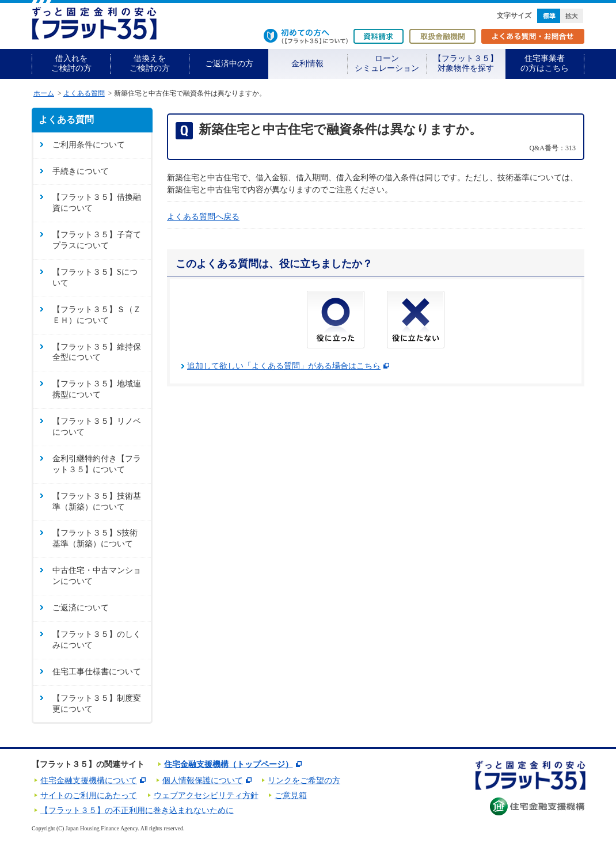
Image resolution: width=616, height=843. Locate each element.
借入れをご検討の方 (71, 63)
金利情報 (307, 64)
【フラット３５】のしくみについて (97, 640)
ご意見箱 (291, 795)
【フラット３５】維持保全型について (97, 352)
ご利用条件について (89, 145)
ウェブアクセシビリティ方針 (206, 795)
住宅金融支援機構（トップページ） (229, 764)
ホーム (44, 93)
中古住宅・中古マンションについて (97, 576)
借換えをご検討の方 (150, 63)
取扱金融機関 (442, 36)
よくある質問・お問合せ (533, 36)
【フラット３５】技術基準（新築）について (97, 502)
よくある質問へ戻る (203, 217)
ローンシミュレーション (387, 63)
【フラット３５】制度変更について (97, 704)
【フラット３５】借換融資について (97, 203)
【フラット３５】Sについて (95, 278)
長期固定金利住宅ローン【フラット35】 (94, 23)
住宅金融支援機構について (89, 781)
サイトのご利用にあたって (89, 795)
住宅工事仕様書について (97, 672)
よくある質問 (84, 93)
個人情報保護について (203, 781)
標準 (549, 16)
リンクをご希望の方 (304, 781)
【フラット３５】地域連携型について (97, 389)
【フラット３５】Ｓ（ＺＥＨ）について (97, 315)
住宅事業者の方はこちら (545, 63)
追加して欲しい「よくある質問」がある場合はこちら (284, 366)
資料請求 (379, 36)
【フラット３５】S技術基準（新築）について (95, 538)
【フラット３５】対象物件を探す (466, 63)
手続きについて (81, 171)
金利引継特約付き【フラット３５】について (97, 464)
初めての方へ (306, 36)
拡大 (572, 16)
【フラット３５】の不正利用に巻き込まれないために (137, 810)
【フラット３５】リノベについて (97, 427)
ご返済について (81, 608)
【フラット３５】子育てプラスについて (97, 240)
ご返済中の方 (229, 64)
